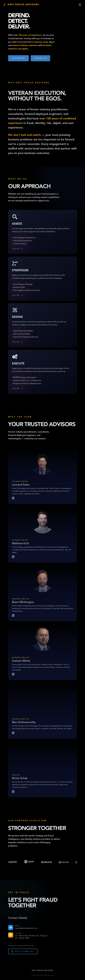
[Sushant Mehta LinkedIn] (13, 675)
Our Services (18, 58)
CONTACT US (40, 58)
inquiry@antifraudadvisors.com (26, 928)
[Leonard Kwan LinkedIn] (13, 498)
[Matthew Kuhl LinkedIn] (13, 557)
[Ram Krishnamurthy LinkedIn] (13, 733)
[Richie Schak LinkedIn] (13, 792)
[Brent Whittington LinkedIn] (13, 616)
